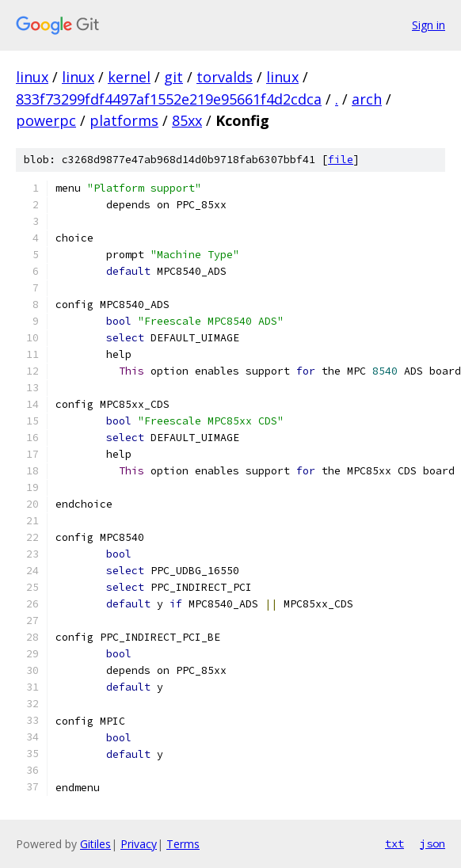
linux (32, 77)
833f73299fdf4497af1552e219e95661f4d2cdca (169, 99)
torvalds (225, 77)
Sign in (429, 25)
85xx (187, 120)
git (173, 77)
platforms (124, 120)
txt (394, 843)
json (432, 843)
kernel (129, 77)
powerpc (46, 120)
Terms (183, 844)
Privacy (139, 844)
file (341, 160)
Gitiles (95, 844)
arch (367, 99)
